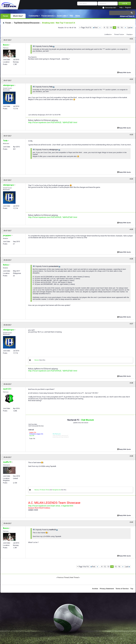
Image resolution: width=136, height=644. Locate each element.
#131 (131, 39)
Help (121, 8)
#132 (131, 79)
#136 (131, 259)
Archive (95, 589)
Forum (5, 16)
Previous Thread (63, 577)
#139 (131, 456)
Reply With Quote (124, 72)
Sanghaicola (57, 490)
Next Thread (74, 577)
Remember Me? (111, 8)
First (95, 28)
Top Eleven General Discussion (27, 23)
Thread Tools (118, 34)
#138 (131, 383)
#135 (131, 229)
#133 (131, 135)
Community (34, 16)
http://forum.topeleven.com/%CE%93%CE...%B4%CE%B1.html (53, 122)
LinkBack (107, 34)
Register (128, 8)
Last (130, 28)
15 (118, 28)
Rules (78, 16)
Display (129, 34)
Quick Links (62, 16)
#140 (131, 522)
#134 (131, 179)
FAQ (71, 16)
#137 (131, 324)
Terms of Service (122, 589)
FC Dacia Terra (44, 490)
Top (132, 589)
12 (107, 28)
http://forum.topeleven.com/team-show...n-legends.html (51, 506)
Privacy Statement (107, 589)
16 (122, 28)
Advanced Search (127, 16)
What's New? (18, 16)
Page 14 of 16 (86, 28)
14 (114, 28)
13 (111, 28)
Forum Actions (48, 16)
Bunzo (37, 360)
